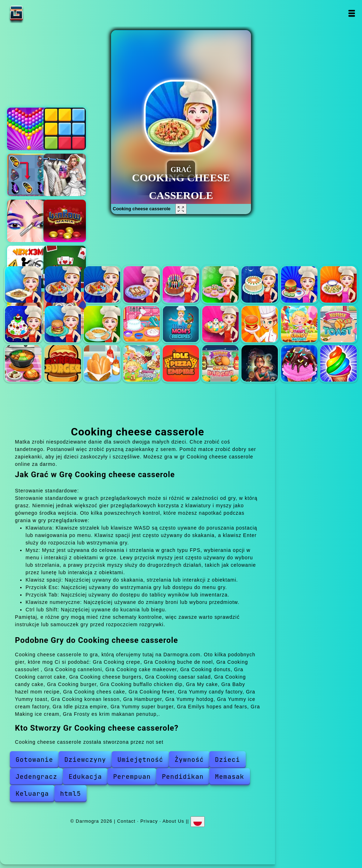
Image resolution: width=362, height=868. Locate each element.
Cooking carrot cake (260, 284)
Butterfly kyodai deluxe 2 (28, 175)
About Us (173, 821)
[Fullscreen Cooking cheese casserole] (181, 209)
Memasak (230, 776)
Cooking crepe (23, 284)
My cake (142, 324)
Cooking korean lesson (23, 363)
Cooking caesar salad (338, 284)
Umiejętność (140, 759)
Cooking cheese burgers (299, 284)
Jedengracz (36, 776)
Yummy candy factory (299, 324)
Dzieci (227, 759)
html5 (71, 793)
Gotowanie (34, 759)
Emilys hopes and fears (260, 363)
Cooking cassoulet (102, 284)
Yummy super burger (220, 363)
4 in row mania (65, 221)
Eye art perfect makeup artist (28, 221)
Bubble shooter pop (28, 129)
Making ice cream (299, 363)
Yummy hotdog (102, 363)
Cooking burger (63, 324)
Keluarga (32, 793)
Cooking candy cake (23, 324)
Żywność (189, 759)
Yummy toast (338, 324)
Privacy (149, 821)
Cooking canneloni (142, 284)
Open (352, 13)
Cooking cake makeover (181, 284)
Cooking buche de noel (63, 284)
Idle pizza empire (181, 363)
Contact (126, 821)
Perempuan (132, 776)
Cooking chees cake (220, 324)
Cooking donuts (220, 284)
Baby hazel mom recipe (181, 324)
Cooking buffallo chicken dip (102, 324)
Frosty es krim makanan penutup (338, 363)
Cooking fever (260, 324)
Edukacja (85, 776)
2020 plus (65, 129)
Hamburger (63, 363)
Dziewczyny (85, 759)
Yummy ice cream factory (142, 363)
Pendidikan (183, 776)
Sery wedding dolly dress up (65, 175)
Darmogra (39, 13)
